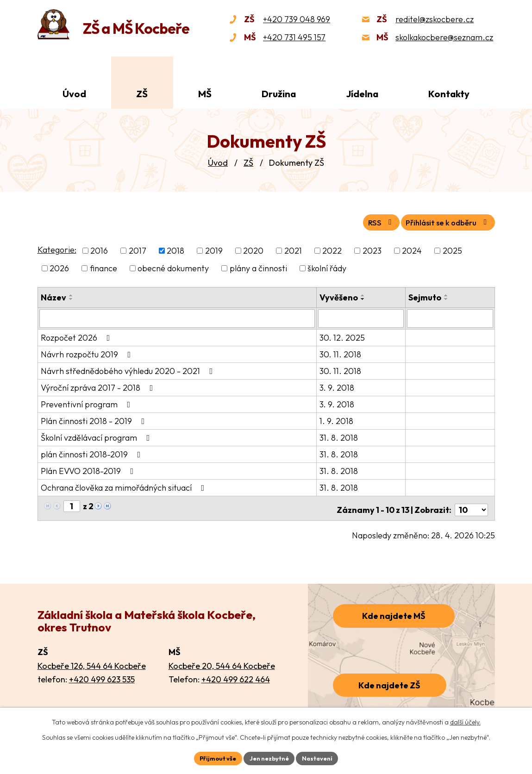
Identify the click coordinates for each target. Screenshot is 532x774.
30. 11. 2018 (341, 352)
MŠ (205, 94)
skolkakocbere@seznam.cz (444, 37)
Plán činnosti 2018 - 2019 (95, 419)
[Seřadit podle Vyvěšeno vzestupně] (364, 294)
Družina (279, 94)
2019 (214, 249)
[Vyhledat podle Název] (178, 317)
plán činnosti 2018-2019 (93, 452)
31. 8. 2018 (340, 435)
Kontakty (449, 94)
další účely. (465, 721)
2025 (452, 249)
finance (103, 267)
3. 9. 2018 (338, 385)
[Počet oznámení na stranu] (471, 504)
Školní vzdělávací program (97, 435)
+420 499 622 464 (236, 674)
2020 (253, 249)
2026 (59, 267)
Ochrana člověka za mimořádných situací (125, 485)
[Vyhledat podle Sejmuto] (450, 317)
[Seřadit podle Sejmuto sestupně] (447, 298)
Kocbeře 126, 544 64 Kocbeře (92, 660)
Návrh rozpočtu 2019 (88, 352)
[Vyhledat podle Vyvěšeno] (362, 317)
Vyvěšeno (340, 296)
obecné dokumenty (173, 267)
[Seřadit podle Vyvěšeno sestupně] (364, 298)
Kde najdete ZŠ (389, 680)
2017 (138, 249)
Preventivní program (88, 402)
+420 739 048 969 (297, 19)
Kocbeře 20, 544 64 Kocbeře (222, 660)
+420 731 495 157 (294, 37)
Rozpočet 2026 (77, 335)
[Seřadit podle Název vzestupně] (71, 294)
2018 (175, 249)
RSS (366, 221)
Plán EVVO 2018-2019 (89, 469)
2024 (412, 249)
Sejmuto (425, 296)
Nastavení (322, 757)
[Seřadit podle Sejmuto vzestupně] (447, 294)
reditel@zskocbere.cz (435, 19)
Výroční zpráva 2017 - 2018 (99, 385)
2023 (372, 249)
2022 (332, 249)
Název (53, 296)
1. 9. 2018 (337, 419)
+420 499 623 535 (102, 674)
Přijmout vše (214, 757)
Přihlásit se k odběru (442, 221)
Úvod (218, 163)
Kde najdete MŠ (394, 611)
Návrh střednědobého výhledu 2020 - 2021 (129, 369)
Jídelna (362, 94)
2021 (293, 249)
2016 (99, 249)
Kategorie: (57, 248)
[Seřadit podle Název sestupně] (71, 298)
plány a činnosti (258, 267)
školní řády (327, 267)
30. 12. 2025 (343, 335)
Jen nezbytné (269, 757)
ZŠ (248, 163)
